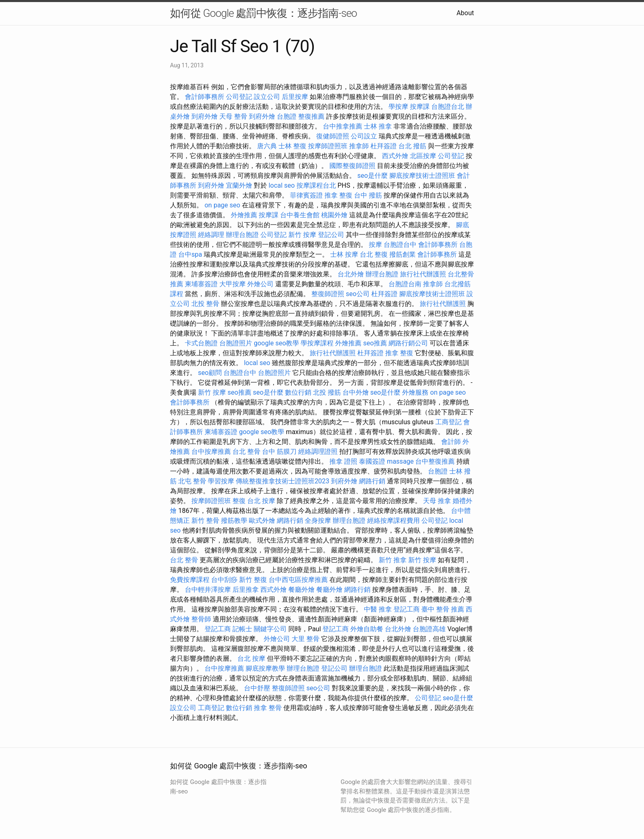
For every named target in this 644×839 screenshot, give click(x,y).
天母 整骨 (233, 116)
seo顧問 (210, 373)
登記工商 (407, 609)
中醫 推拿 (378, 609)
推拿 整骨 (268, 708)
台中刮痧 (224, 580)
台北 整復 (374, 254)
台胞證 (287, 116)
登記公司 (331, 235)
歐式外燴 (262, 521)
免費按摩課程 (190, 580)
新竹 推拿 (393, 560)
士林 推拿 (378, 126)
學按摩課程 (317, 343)
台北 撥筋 (412, 146)
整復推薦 (311, 116)
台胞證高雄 (429, 629)
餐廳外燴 (301, 590)
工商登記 (448, 422)
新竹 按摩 (302, 235)
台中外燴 (356, 392)
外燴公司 (260, 284)
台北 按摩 (261, 501)
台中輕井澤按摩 (208, 590)
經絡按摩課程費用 (393, 521)
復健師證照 (333, 136)
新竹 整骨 (205, 521)
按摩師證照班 (328, 146)
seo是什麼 (373, 176)
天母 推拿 (437, 501)
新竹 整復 (253, 580)
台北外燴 (351, 274)
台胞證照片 (236, 343)
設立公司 (267, 97)
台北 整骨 (246, 452)
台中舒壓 (257, 688)
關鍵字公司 (270, 629)
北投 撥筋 (327, 392)
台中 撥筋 (368, 195)
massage (400, 461)
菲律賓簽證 (306, 195)
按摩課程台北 (316, 185)
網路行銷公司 (408, 343)
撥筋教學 (234, 521)
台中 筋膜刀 (279, 452)
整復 (239, 501)
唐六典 (267, 146)
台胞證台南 (405, 284)
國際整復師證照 (352, 166)
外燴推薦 (244, 215)
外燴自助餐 (367, 629)
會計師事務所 (205, 97)
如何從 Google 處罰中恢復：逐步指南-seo (263, 13)
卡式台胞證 (201, 343)
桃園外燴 (334, 215)
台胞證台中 (400, 245)
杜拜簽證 (384, 146)
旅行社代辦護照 (423, 274)
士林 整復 (292, 146)
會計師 (451, 442)
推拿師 (359, 146)
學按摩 (398, 107)
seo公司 (358, 294)
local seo (282, 185)
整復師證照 (328, 294)
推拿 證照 (343, 461)
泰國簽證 (372, 461)
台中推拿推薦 (343, 126)
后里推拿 (246, 590)
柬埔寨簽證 (201, 284)
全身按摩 (318, 521)
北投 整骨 (205, 304)
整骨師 (201, 619)
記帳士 (242, 629)
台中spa (190, 254)
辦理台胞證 (242, 235)
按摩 (375, 245)
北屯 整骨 (192, 481)
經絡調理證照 (318, 452)
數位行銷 (298, 392)
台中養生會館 (300, 215)
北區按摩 (423, 156)
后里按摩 (295, 97)
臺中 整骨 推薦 (443, 609)
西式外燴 (395, 156)
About (465, 13)
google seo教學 (276, 343)
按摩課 (420, 107)
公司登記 (239, 97)
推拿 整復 (338, 195)
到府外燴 (205, 116)
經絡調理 (211, 235)
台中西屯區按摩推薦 (298, 580)
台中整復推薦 (435, 461)
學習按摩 (221, 481)
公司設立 (364, 136)
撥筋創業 (402, 254)
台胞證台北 (448, 107)
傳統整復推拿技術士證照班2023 (283, 481)
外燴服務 (415, 392)
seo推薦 (375, 343)
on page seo (222, 205)
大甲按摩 (232, 284)
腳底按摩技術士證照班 (422, 176)
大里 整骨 (306, 639)
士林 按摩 (344, 254)
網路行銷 (372, 481)
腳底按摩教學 (265, 668)
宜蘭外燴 (239, 185)
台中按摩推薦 (211, 452)
